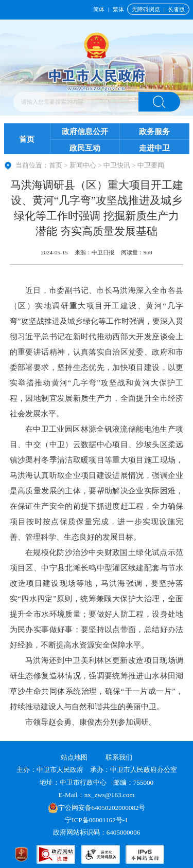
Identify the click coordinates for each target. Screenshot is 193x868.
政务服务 (154, 132)
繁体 (118, 9)
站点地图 (74, 757)
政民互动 (85, 148)
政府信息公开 (85, 132)
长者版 (176, 9)
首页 (27, 139)
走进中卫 (154, 148)
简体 (99, 9)
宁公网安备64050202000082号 (97, 808)
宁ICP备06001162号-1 (97, 820)
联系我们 (119, 757)
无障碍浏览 (146, 9)
